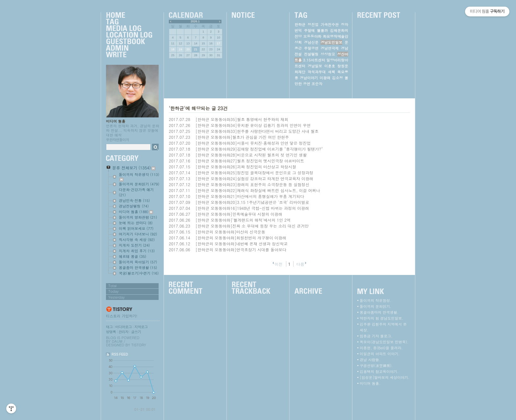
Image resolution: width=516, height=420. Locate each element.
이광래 (325, 78)
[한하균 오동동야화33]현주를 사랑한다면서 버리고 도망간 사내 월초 (257, 131)
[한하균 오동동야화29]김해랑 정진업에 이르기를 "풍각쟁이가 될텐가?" (259, 149)
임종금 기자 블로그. (376, 336)
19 (180, 49)
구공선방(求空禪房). (376, 366)
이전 (278, 264)
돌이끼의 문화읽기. (375, 306)
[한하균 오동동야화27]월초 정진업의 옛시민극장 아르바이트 (250, 161)
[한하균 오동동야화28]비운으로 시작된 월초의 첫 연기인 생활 (251, 155)
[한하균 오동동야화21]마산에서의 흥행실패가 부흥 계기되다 (250, 196)
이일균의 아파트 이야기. (380, 354)
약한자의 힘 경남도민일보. (381, 318)
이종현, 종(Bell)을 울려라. (381, 348)
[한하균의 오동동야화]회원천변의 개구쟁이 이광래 (241, 238)
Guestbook (129, 42)
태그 (109, 327)
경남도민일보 (331, 42)
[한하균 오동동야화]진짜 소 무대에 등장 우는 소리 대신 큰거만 (252, 226)
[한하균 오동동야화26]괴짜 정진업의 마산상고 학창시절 (246, 167)
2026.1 (195, 21)
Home (129, 15)
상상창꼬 (328, 54)
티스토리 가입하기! (122, 316)
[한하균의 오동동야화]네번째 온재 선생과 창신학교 (242, 244)
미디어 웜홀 (116, 121)
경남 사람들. (370, 360)
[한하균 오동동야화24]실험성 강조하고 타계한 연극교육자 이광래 (254, 178)
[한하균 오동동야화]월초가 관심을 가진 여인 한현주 (242, 137)
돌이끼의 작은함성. (375, 300)
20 (188, 49)
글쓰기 (136, 332)
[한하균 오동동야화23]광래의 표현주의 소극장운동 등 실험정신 (252, 184)
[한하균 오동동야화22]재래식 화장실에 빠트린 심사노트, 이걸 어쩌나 (258, 190)
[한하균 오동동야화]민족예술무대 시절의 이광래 (239, 214)
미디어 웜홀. (370, 383)
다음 (300, 264)
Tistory (139, 345)
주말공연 (311, 48)
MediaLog (129, 29)
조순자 (317, 84)
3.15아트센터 (314, 60)
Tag (129, 22)
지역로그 (141, 327)
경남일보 (315, 66)
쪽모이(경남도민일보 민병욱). (384, 342)
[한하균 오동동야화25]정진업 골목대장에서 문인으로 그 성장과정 (254, 173)
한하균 (300, 25)
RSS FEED (120, 354)
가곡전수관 (330, 25)
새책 (331, 72)
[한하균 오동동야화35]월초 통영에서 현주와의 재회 (242, 119)
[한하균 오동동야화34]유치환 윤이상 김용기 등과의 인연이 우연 (253, 125)
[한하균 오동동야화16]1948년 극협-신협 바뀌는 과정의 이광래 (252, 208)
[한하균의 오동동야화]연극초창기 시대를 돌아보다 (241, 249)
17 (219, 43)
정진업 (313, 25)
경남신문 (311, 42)
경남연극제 (330, 48)
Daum (117, 341)
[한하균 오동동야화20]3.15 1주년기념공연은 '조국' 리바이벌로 (252, 202)
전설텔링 (311, 54)
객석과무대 (317, 72)
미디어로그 (123, 327)
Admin (129, 48)
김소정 (337, 78)
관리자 (123, 332)
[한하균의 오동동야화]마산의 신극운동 (230, 232)
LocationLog (129, 35)
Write (129, 55)
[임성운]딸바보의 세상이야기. (385, 377)
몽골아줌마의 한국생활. (379, 312)
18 (173, 49)
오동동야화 (312, 36)
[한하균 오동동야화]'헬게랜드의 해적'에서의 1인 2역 (243, 220)
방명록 (111, 332)
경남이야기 (309, 78)
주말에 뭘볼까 (316, 30)
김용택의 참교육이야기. (379, 371)
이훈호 (330, 66)
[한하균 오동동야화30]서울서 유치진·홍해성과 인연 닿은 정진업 (253, 143)
